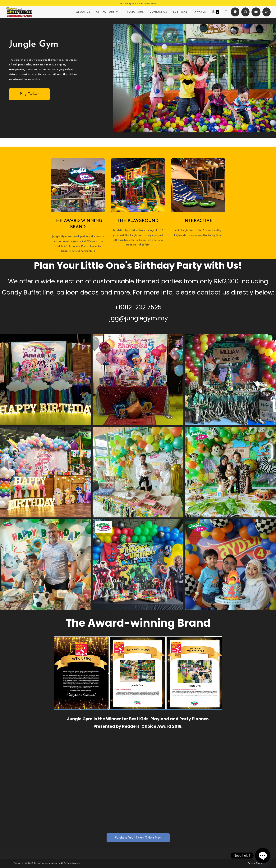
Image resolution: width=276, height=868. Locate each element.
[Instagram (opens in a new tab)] (245, 12)
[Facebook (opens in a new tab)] (235, 12)
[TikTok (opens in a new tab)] (267, 12)
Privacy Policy (255, 863)
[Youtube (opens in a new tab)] (256, 12)
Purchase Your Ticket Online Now (138, 838)
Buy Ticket (29, 94)
